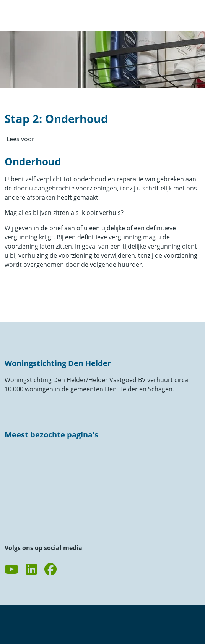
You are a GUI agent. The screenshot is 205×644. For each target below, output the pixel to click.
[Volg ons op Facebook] (50, 570)
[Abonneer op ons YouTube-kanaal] (11, 570)
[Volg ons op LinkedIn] (31, 570)
